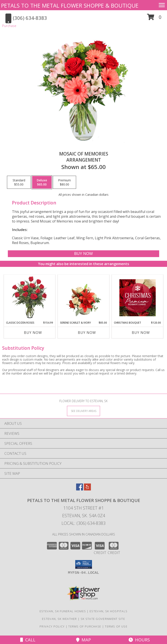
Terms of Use (116, 626)
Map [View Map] (83, 640)
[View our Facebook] (80, 489)
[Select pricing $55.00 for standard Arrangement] (19, 182)
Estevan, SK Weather (59, 619)
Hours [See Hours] (139, 640)
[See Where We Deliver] (83, 411)
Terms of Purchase (85, 626)
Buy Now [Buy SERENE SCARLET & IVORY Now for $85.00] (87, 333)
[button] (154, 19)
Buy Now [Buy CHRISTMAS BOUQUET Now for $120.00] (141, 333)
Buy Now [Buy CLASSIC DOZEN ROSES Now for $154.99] (33, 333)
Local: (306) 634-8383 (83, 523)
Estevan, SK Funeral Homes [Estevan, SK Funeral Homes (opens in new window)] (63, 611)
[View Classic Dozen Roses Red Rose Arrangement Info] (30, 298)
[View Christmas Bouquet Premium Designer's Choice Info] (138, 298)
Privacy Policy (52, 626)
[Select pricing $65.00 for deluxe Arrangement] (42, 182)
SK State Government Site (103, 619)
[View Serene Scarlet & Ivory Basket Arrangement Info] (84, 298)
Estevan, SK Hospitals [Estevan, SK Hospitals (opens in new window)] (109, 611)
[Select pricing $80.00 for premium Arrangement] (64, 182)
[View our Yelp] (87, 489)
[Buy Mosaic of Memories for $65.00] (83, 254)
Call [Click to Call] (28, 640)
